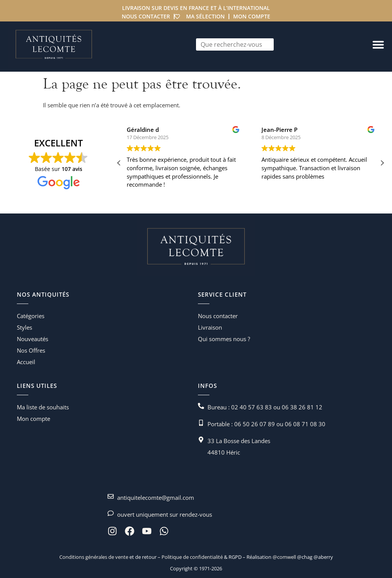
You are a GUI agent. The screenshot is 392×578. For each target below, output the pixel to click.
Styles (24, 327)
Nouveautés (33, 339)
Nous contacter (146, 16)
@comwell (284, 557)
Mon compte (252, 16)
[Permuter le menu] (378, 44)
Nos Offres (31, 350)
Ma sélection (205, 16)
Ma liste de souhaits (43, 407)
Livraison (210, 327)
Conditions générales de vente (94, 557)
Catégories (31, 316)
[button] (382, 163)
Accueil (26, 362)
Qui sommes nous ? (224, 339)
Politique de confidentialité (192, 557)
